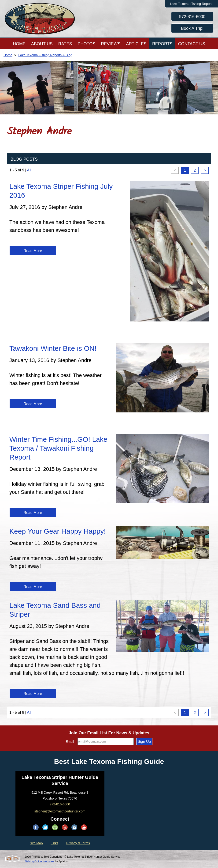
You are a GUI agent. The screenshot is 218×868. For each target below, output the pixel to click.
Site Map (36, 843)
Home (8, 55)
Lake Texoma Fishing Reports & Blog (45, 55)
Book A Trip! (192, 28)
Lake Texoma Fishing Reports (192, 4)
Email (70, 742)
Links (54, 843)
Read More (33, 251)
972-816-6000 (192, 17)
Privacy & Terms (78, 843)
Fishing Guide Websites (39, 861)
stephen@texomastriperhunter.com (60, 811)
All (29, 170)
